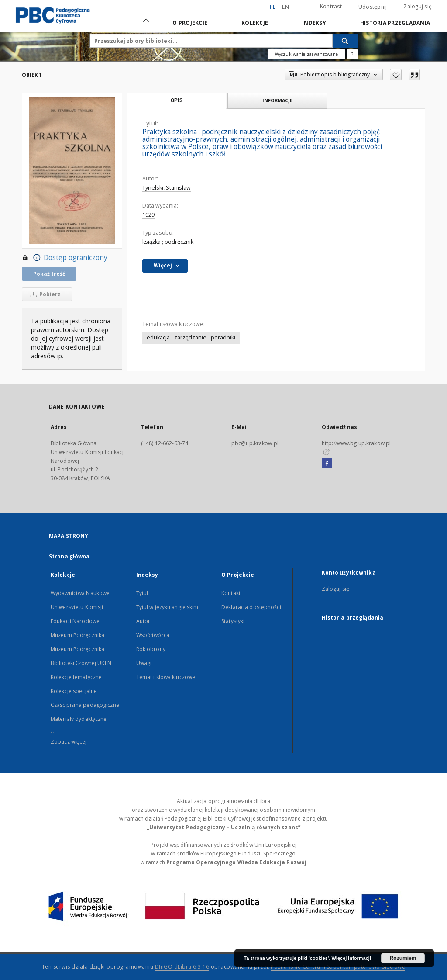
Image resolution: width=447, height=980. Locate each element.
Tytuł (142, 593)
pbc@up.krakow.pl (255, 443)
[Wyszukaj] (345, 41)
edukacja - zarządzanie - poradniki (191, 338)
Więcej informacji (351, 958)
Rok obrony (151, 649)
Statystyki (233, 621)
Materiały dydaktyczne (79, 719)
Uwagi (144, 663)
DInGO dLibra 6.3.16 (182, 967)
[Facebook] (327, 464)
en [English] (285, 7)
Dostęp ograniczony (65, 258)
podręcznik (179, 242)
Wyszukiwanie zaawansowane (307, 54)
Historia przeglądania (395, 23)
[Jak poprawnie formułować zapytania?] (352, 54)
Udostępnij (373, 7)
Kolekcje (255, 23)
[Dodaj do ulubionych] (396, 75)
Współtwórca (153, 635)
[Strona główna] (146, 23)
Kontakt (231, 593)
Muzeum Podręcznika (77, 635)
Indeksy (314, 23)
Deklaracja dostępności (251, 607)
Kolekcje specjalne (74, 691)
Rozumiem (403, 958)
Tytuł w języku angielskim (167, 607)
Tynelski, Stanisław (167, 188)
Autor (143, 621)
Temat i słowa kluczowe (166, 677)
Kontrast (331, 6)
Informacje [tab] (277, 100)
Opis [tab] (177, 100)
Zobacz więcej (69, 742)
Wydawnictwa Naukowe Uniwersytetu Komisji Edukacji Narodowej (80, 607)
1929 (148, 215)
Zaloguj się (418, 6)
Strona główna (69, 556)
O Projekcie (190, 23)
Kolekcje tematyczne (76, 677)
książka (151, 242)
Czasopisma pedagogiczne (85, 705)
